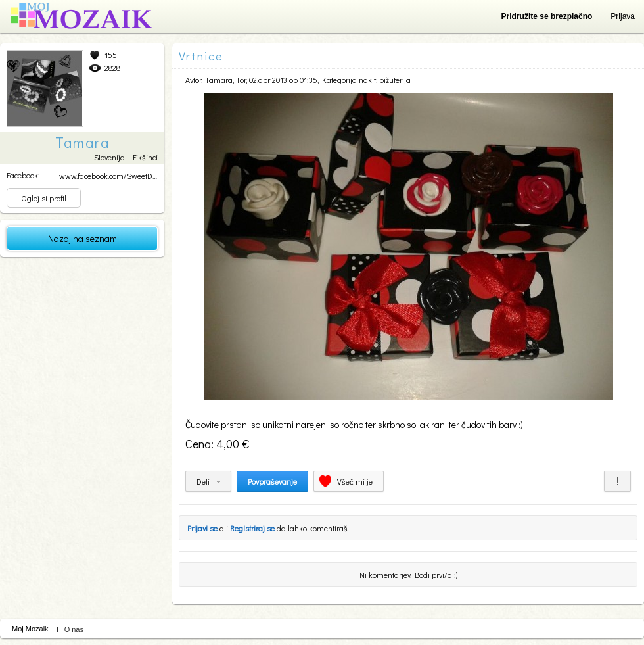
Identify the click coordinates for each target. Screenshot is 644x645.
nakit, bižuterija (385, 80)
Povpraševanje (272, 481)
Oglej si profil (44, 198)
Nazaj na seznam (82, 238)
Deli (203, 481)
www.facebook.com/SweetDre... (111, 176)
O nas (74, 629)
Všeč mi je (355, 481)
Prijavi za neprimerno (617, 481)
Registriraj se (252, 528)
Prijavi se (202, 528)
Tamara (219, 80)
